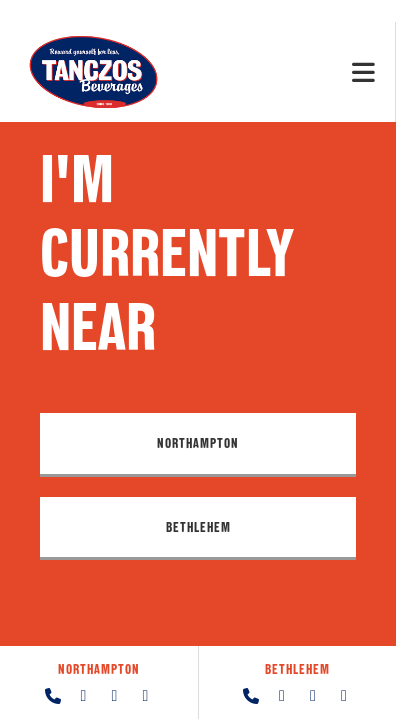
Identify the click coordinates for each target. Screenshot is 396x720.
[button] (198, 445)
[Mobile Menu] (364, 71)
